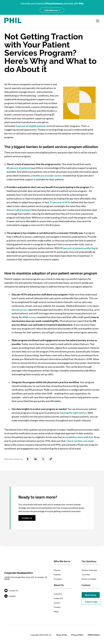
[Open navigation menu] (97, 21)
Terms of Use (62, 635)
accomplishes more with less (78, 437)
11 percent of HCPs (60, 202)
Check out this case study (80, 441)
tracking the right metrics (73, 413)
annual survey (19, 310)
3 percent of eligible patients (31, 126)
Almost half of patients (19, 210)
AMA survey (29, 317)
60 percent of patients (18, 168)
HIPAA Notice (94, 635)
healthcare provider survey (47, 176)
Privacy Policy (77, 635)
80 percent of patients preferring (78, 248)
